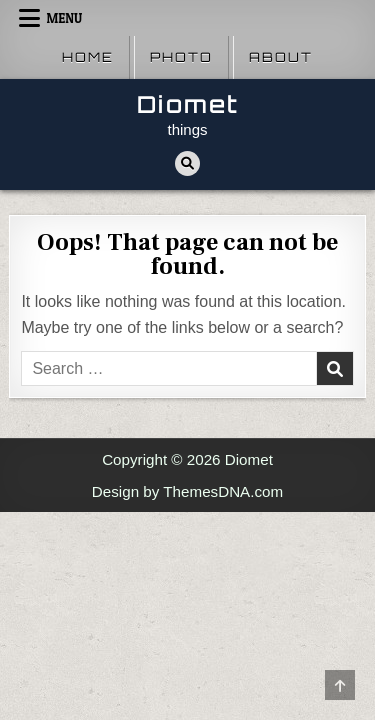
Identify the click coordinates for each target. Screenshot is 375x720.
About (281, 57)
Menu (64, 18)
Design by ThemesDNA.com (187, 491)
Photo (181, 57)
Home (88, 57)
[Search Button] (187, 163)
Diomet (188, 104)
